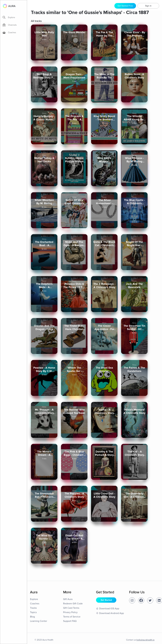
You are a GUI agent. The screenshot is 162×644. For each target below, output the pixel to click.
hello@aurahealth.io (145, 640)
